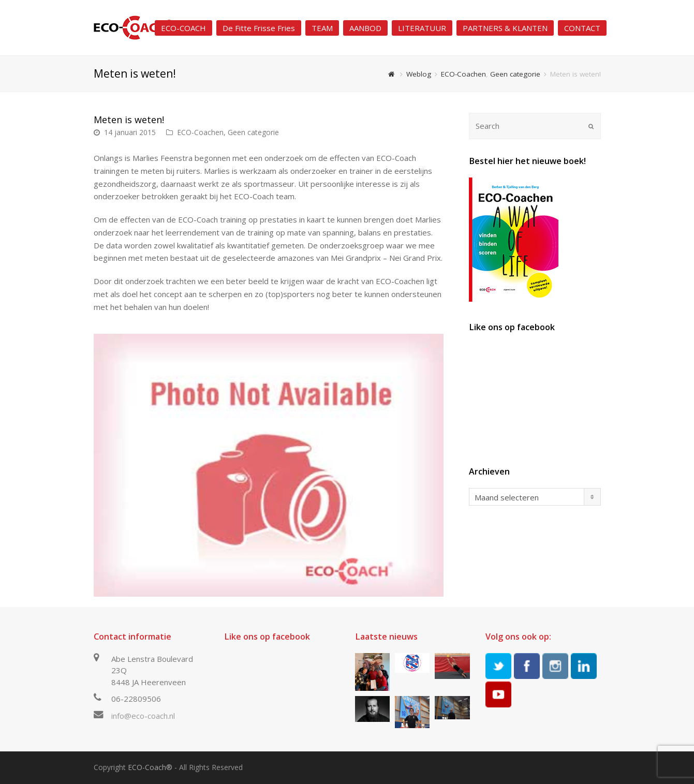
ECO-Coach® (150, 767)
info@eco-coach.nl (143, 716)
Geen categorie (253, 132)
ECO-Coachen (200, 132)
